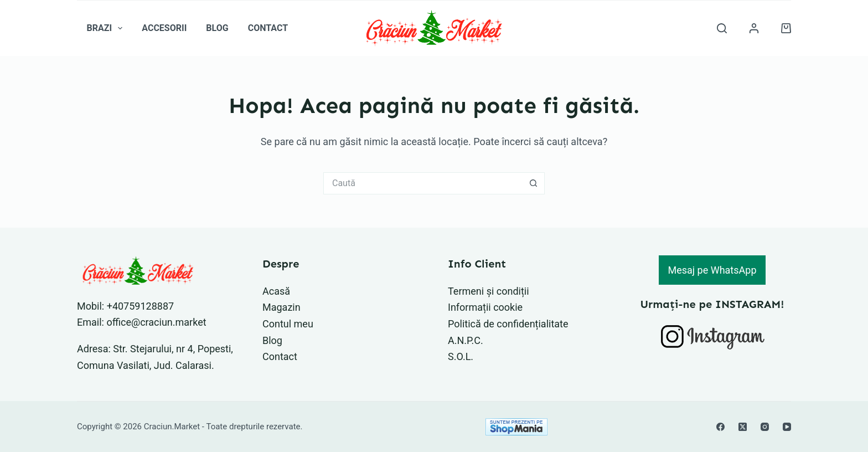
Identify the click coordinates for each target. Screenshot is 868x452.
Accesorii (164, 28)
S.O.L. (461, 356)
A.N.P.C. (466, 340)
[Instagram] (765, 427)
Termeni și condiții (489, 291)
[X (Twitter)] (743, 427)
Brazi (107, 28)
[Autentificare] (754, 28)
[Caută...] (423, 183)
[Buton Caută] (534, 183)
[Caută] (722, 28)
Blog (217, 28)
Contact (268, 28)
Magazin (281, 307)
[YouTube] (787, 427)
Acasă (276, 291)
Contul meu (288, 324)
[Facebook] (720, 427)
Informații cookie (485, 307)
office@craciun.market (156, 322)
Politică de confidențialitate (508, 324)
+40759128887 (141, 306)
